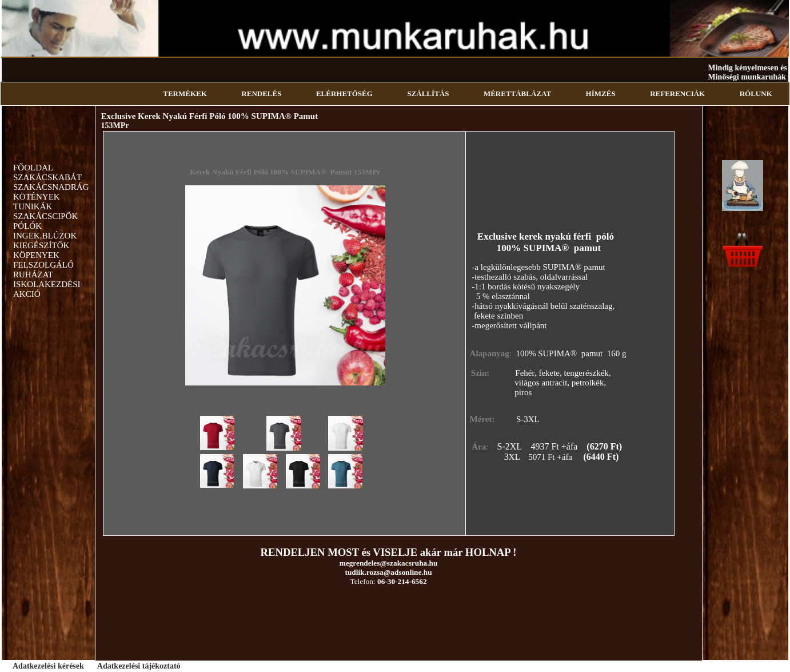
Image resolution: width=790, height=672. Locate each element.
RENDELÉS (261, 94)
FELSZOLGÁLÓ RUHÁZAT (43, 270)
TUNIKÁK (33, 206)
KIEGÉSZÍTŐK (41, 245)
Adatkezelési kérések (48, 666)
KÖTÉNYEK (37, 197)
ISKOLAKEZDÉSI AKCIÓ (47, 289)
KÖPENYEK (36, 255)
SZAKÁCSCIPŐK (45, 216)
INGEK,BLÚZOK (45, 236)
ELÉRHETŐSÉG (344, 94)
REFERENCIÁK (677, 94)
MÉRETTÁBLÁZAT (517, 94)
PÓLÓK (27, 226)
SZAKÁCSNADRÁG (51, 187)
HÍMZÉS (601, 94)
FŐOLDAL (33, 168)
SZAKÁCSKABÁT (47, 177)
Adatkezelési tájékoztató (139, 666)
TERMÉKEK (185, 94)
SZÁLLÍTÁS (428, 94)
